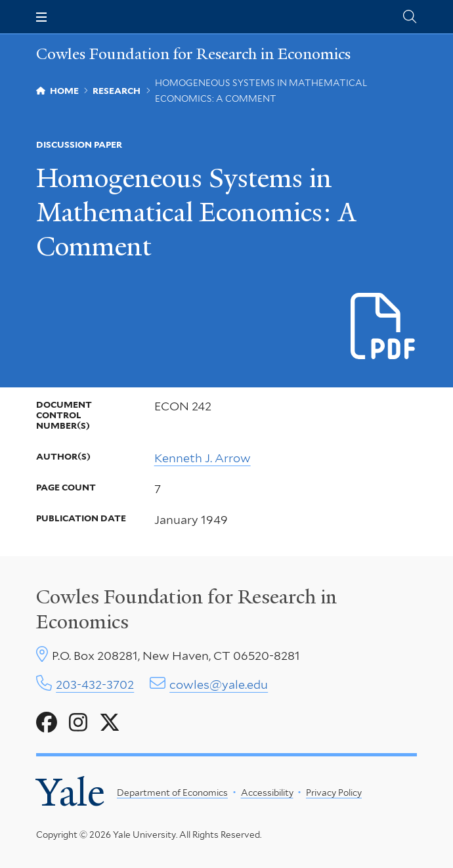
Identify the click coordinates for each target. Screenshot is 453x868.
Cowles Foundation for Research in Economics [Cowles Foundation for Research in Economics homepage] (193, 54)
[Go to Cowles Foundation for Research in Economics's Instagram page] (78, 723)
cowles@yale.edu (219, 684)
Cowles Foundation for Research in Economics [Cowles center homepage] (186, 609)
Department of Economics (172, 792)
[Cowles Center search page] (410, 17)
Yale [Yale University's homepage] (71, 793)
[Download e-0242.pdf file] (384, 327)
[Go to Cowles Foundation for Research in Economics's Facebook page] (47, 723)
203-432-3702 (95, 684)
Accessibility (267, 792)
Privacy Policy (334, 792)
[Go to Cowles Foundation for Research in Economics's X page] (110, 723)
